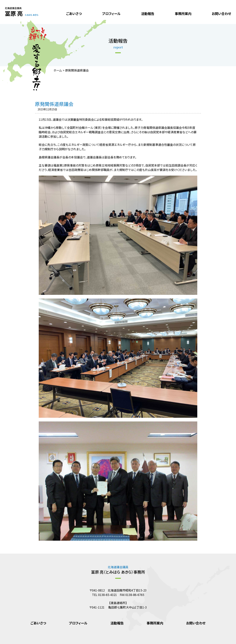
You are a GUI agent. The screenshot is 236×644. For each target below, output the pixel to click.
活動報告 (148, 13)
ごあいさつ (74, 13)
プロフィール (111, 13)
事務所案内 (183, 13)
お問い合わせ (221, 13)
